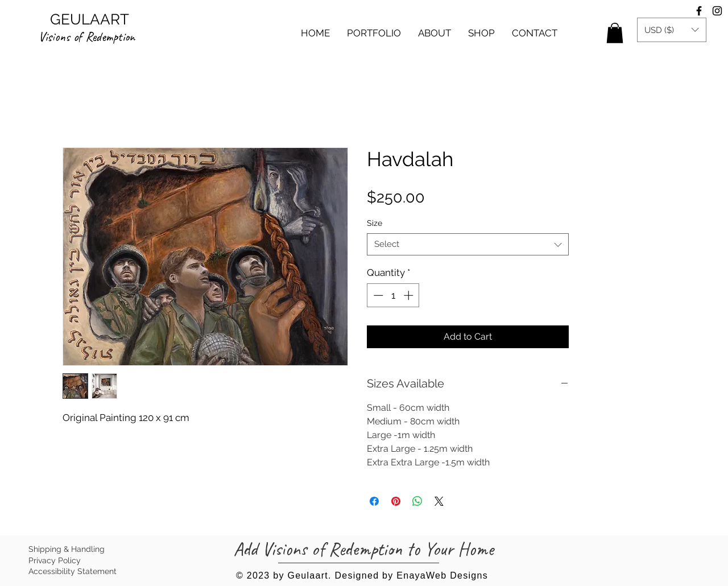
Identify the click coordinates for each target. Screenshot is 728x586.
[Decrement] (377, 295)
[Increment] (409, 295)
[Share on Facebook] (374, 501)
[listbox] (672, 30)
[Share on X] (439, 501)
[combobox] (468, 244)
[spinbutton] (393, 295)
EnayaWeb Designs (442, 575)
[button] (374, 33)
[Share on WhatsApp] (417, 501)
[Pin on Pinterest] (396, 501)
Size (375, 223)
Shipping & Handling (67, 549)
